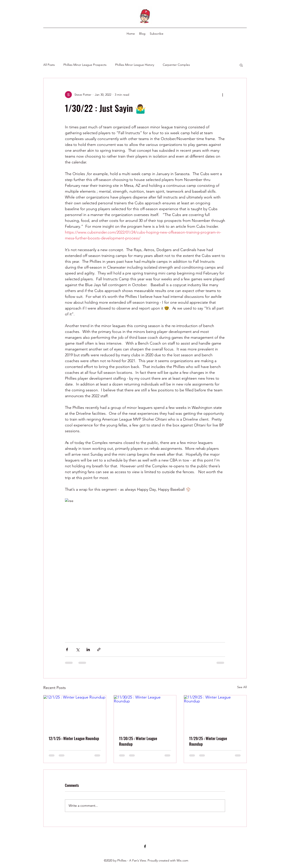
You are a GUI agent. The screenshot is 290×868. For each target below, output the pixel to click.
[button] (241, 65)
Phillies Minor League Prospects (85, 65)
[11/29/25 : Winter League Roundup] (215, 713)
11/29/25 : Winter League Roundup (208, 741)
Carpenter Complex (176, 65)
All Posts (49, 65)
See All (242, 687)
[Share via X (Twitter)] (78, 649)
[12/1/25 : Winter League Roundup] (75, 713)
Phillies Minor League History (135, 65)
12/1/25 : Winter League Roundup (74, 738)
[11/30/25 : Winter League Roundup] (145, 713)
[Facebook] (145, 846)
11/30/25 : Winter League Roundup (138, 741)
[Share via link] (99, 649)
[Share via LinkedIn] (88, 649)
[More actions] (222, 95)
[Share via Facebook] (67, 649)
